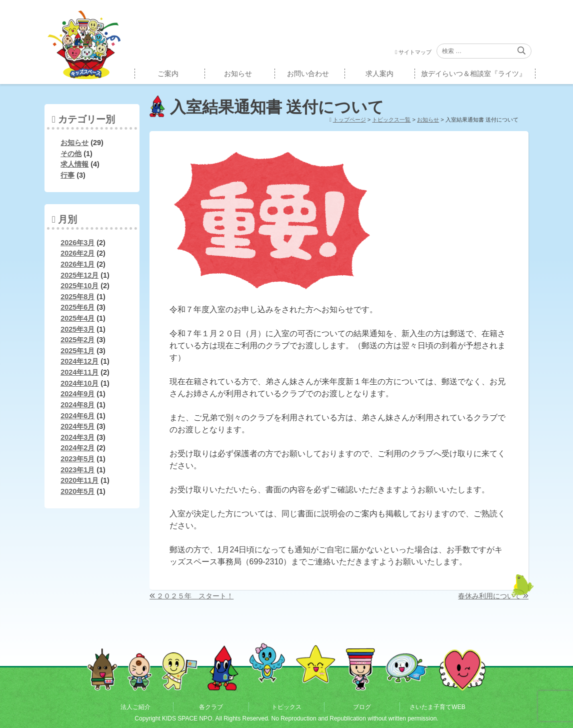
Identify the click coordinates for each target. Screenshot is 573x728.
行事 (67, 175)
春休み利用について (489, 596)
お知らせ (238, 74)
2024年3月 (77, 437)
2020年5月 (77, 491)
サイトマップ (415, 52)
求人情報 (74, 164)
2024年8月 (77, 405)
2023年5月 (77, 459)
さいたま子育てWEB (437, 707)
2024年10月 (79, 383)
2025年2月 (77, 340)
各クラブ (211, 707)
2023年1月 (77, 470)
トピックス (286, 707)
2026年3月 (77, 243)
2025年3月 (77, 329)
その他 (71, 154)
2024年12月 (79, 361)
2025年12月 (79, 275)
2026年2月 (77, 253)
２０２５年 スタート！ (195, 596)
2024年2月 (77, 448)
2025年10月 (79, 286)
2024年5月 (77, 426)
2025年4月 (77, 318)
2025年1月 (77, 351)
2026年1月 (77, 264)
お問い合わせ (308, 74)
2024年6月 (77, 416)
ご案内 (168, 74)
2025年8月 (77, 297)
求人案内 (379, 74)
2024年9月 (77, 394)
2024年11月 (79, 372)
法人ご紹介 (135, 707)
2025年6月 (77, 307)
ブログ (362, 707)
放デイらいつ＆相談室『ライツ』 (473, 74)
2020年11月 (79, 480)
